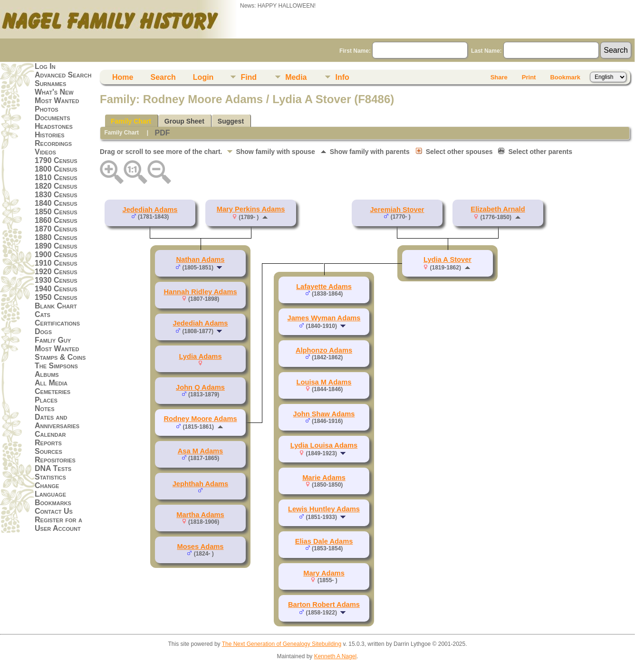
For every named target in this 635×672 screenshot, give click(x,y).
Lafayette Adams (324, 287)
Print (529, 77)
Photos (47, 109)
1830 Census (56, 195)
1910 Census (56, 263)
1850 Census (56, 212)
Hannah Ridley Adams (200, 292)
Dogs (43, 331)
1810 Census (56, 178)
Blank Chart (56, 306)
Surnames (50, 83)
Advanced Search (63, 75)
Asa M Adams (201, 451)
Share (499, 77)
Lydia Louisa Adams (324, 445)
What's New (54, 92)
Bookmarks (53, 503)
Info (342, 77)
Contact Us (54, 511)
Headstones (54, 126)
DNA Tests (53, 468)
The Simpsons (56, 366)
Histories (50, 135)
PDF (162, 133)
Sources (48, 451)
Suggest (231, 121)
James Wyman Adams (324, 318)
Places (46, 400)
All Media (51, 383)
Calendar (50, 434)
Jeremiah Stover (397, 210)
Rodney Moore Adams (200, 419)
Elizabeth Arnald (498, 209)
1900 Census (56, 254)
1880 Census (56, 237)
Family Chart (131, 121)
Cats (43, 314)
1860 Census (56, 220)
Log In (45, 66)
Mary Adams (324, 573)
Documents (53, 118)
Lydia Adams (200, 356)
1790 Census (56, 160)
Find (249, 77)
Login (203, 77)
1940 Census (56, 289)
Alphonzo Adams (324, 350)
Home (123, 77)
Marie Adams (324, 478)
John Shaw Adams (324, 414)
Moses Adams (200, 547)
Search (163, 77)
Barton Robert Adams (324, 605)
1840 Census (56, 203)
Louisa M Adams (324, 382)
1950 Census (56, 297)
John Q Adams (200, 387)
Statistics (50, 477)
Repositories (55, 460)
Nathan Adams (200, 259)
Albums (47, 374)
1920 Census (56, 272)
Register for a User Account (58, 524)
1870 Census (56, 229)
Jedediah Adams (150, 210)
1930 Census (56, 280)
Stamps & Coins (60, 357)
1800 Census (56, 169)
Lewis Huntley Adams (324, 509)
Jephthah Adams (201, 484)
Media (296, 77)
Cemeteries (53, 391)
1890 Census (56, 246)
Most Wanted (57, 101)
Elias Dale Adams (324, 541)
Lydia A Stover (447, 259)
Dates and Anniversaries (57, 421)
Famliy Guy (53, 340)
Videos (45, 152)
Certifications (57, 323)
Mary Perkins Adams (251, 209)
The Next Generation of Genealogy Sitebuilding (282, 644)
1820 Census (56, 186)
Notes (45, 408)
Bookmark (565, 77)
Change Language (50, 490)
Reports (48, 443)
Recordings (53, 143)
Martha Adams (200, 515)
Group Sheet (184, 121)
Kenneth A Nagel (335, 656)
